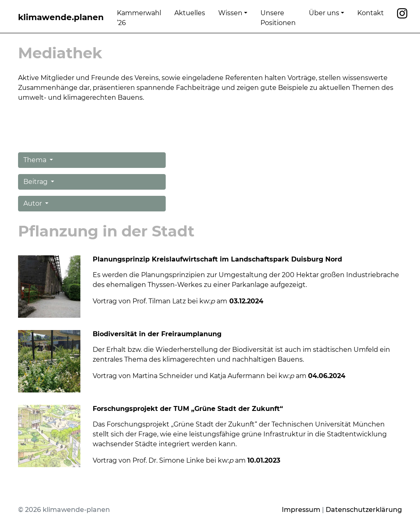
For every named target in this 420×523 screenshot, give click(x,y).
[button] (92, 160)
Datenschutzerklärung (364, 510)
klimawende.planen (61, 17)
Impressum (301, 510)
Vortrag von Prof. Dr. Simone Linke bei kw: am (170, 460)
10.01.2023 (264, 460)
